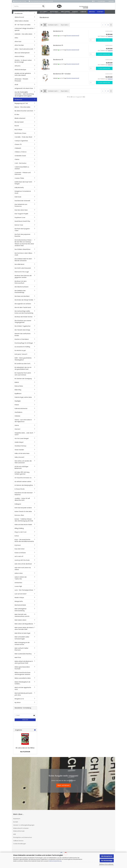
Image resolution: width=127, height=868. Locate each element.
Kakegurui (18, 507)
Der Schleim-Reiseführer (23, 252)
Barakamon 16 (58, 63)
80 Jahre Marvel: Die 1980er (25, 751)
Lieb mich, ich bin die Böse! (23, 567)
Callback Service (18, 844)
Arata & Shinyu (19, 59)
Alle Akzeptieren (107, 856)
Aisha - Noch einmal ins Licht (24, 52)
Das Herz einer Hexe (21, 213)
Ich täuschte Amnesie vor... (23, 481)
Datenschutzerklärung (55, 861)
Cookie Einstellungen (20, 847)
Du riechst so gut (20, 353)
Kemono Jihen (19, 518)
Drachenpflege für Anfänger (24, 346)
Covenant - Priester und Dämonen (23, 176)
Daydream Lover (20, 220)
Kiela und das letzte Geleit (23, 528)
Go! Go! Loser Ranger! (22, 441)
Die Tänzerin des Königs (22, 333)
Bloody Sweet (19, 125)
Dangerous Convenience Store (23, 195)
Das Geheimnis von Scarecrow (21, 208)
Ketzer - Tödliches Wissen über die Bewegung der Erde (24, 523)
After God (18, 44)
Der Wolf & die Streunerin (23, 271)
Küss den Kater (20, 552)
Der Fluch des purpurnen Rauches (22, 238)
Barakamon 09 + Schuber (62, 77)
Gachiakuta (18, 415)
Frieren (17, 408)
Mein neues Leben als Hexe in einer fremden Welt (24, 631)
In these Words (20, 492)
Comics (27, 12)
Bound (17, 129)
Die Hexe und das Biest (22, 299)
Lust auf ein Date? (21, 597)
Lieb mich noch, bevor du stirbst (23, 572)
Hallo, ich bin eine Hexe (22, 456)
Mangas (35, 12)
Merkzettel (111, 1)
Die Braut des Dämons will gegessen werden (23, 279)
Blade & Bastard (20, 121)
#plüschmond (19, 20)
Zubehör (83, 12)
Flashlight (18, 404)
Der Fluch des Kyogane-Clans (22, 233)
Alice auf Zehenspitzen (22, 56)
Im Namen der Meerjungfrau (24, 488)
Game (17, 428)
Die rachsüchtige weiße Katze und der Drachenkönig (24, 315)
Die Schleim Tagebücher (23, 329)
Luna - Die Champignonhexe (24, 593)
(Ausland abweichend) (73, 39)
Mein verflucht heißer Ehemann (21, 652)
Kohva (17, 539)
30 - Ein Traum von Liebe (23, 28)
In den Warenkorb (104, 43)
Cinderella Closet (20, 159)
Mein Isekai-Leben (20, 623)
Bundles (75, 12)
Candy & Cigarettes (21, 144)
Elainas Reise (19, 389)
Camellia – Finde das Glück (23, 140)
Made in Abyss (19, 601)
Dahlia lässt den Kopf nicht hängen (23, 186)
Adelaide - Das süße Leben (23, 37)
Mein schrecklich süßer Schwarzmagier (22, 641)
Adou (16, 41)
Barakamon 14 (58, 34)
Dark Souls (18, 200)
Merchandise (65, 12)
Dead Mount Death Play (22, 224)
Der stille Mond (19, 267)
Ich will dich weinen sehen (23, 484)
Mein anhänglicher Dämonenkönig (21, 613)
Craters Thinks (19, 181)
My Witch (18, 705)
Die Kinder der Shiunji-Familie (24, 303)
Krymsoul (18, 548)
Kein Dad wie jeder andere (23, 511)
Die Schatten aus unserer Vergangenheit (23, 324)
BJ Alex (17, 118)
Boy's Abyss (18, 132)
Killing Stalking (19, 531)
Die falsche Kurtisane (22, 290)
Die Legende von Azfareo (23, 307)
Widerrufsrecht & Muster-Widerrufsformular (21, 833)
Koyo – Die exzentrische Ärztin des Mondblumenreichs (24, 543)
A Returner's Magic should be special (24, 32)
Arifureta (18, 69)
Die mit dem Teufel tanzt (23, 310)
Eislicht (17, 385)
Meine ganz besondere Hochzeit (22, 671)
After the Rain (19, 48)
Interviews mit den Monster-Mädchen (24, 497)
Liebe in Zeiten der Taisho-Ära (21, 581)
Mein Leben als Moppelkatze (24, 627)
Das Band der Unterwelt (22, 204)
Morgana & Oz (19, 702)
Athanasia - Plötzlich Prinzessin (21, 83)
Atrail (16, 88)
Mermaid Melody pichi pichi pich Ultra (23, 697)
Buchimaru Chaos (20, 136)
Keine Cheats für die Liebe (23, 514)
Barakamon (18, 103)
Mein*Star (18, 661)
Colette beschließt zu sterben (22, 171)
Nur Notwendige (107, 861)
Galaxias (17, 419)
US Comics (44, 12)
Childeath (18, 151)
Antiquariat (54, 12)
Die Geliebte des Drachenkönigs (20, 294)
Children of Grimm (21, 155)
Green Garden (19, 453)
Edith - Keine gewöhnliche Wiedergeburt (23, 362)
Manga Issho (19, 604)
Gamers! (17, 432)
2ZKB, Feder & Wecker (22, 24)
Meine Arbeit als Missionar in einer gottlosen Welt (24, 665)
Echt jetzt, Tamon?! (21, 357)
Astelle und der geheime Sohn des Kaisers (23, 77)
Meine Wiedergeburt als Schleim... (22, 686)
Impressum (17, 822)
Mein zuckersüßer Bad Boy (23, 657)
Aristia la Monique (20, 73)
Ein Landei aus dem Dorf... (23, 367)
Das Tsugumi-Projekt (21, 217)
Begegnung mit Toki (21, 106)
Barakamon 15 (58, 48)
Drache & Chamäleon (22, 342)
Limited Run (18, 586)
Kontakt (100, 12)
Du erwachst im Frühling (22, 350)
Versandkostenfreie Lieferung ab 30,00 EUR (41, 1)
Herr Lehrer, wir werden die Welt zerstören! (23, 465)
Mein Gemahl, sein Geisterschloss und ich (22, 618)
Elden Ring (18, 393)
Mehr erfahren (64, 788)
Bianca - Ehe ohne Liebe (22, 110)
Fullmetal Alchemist (21, 411)
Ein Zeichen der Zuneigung (23, 382)
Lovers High (18, 589)
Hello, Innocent (19, 460)
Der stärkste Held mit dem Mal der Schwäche (23, 263)
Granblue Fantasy (20, 449)
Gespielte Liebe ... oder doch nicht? (24, 437)
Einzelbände (19, 16)
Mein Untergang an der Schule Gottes (22, 646)
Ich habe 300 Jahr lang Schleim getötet (22, 476)
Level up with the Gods (22, 563)
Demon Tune (19, 228)
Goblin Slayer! (19, 445)
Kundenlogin (101, 1)
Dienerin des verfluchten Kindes (23, 338)
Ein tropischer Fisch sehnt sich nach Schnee (23, 377)
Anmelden (25, 723)
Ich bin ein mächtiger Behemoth (21, 470)
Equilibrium (18, 397)
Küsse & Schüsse (20, 556)
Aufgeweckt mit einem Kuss (24, 91)
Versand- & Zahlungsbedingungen (24, 828)
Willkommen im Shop (20, 1)
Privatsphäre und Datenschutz (23, 840)
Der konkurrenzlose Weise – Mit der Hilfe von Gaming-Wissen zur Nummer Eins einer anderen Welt (24, 246)
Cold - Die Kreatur (21, 166)
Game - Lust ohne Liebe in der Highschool (23, 424)
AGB (14, 837)
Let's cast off (19, 559)
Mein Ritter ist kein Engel (22, 636)
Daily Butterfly (19, 191)
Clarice (17, 162)
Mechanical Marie (20, 608)
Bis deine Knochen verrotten (24, 114)
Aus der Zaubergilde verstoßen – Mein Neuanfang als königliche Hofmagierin (24, 97)
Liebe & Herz (19, 576)
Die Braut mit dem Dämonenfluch (21, 285)
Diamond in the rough (22, 275)
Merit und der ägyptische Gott (23, 691)
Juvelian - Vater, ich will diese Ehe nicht (22, 502)
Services (92, 12)
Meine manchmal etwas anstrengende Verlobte (23, 676)
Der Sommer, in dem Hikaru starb (23, 257)
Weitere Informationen (106, 864)
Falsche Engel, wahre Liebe (23, 400)
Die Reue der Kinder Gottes (24, 320)
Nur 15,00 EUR (25, 755)
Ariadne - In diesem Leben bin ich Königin (23, 64)
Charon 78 (18, 147)
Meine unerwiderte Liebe (23, 681)
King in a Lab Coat (21, 535)
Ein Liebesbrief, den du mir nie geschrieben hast (23, 371)
